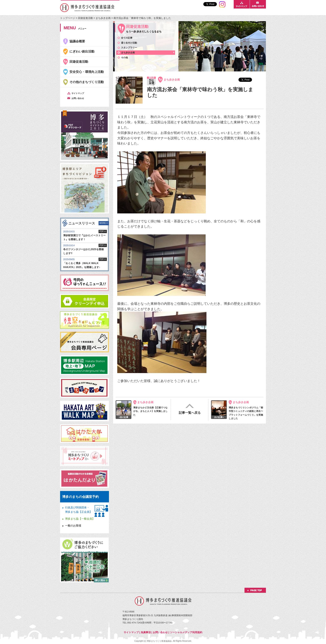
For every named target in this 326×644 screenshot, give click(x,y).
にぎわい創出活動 (82, 51)
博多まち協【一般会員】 (80, 519)
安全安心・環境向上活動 (87, 72)
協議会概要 (77, 41)
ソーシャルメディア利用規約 (186, 632)
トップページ (68, 18)
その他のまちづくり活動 (87, 82)
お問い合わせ (160, 632)
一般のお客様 (73, 526)
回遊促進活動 (85, 18)
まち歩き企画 (103, 18)
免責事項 (146, 632)
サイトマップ (131, 632)
